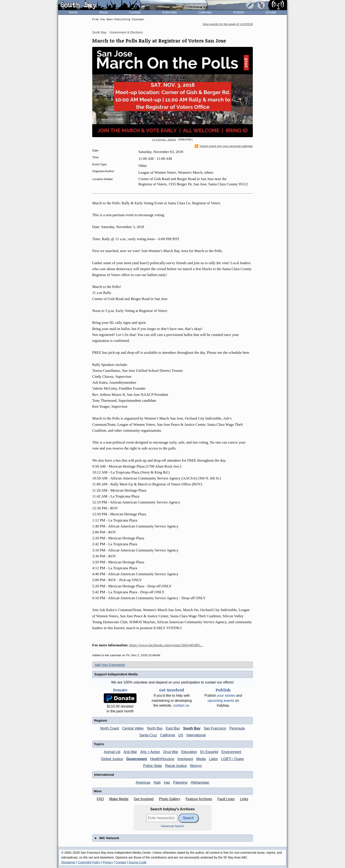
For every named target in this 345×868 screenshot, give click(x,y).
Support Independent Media (116, 674)
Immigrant (185, 759)
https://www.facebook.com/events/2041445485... (166, 645)
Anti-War (130, 752)
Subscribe (170, 12)
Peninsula (237, 728)
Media (201, 759)
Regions (101, 720)
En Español (209, 752)
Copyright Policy (89, 862)
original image (164, 140)
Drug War (171, 752)
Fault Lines (226, 799)
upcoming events (221, 701)
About (104, 12)
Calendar (205, 12)
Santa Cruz (148, 735)
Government (137, 759)
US (181, 735)
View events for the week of (228, 24)
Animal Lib (112, 752)
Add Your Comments (110, 665)
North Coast (109, 728)
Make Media (119, 799)
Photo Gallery (170, 799)
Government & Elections (126, 32)
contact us (181, 705)
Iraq (167, 782)
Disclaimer (68, 862)
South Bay (99, 32)
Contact (135, 12)
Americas (143, 782)
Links (244, 799)
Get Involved (144, 799)
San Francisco (215, 728)
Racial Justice (176, 766)
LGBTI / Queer (233, 759)
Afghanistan (200, 782)
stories (226, 696)
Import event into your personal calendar (224, 146)
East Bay (173, 728)
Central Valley (133, 728)
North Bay (155, 728)
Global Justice (112, 759)
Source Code (138, 862)
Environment (231, 752)
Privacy (108, 862)
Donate (271, 12)
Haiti (157, 782)
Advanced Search (173, 826)
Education (189, 752)
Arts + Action (150, 752)
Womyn (196, 766)
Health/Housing (162, 759)
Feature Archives (199, 799)
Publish (239, 12)
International (196, 735)
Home (73, 12)
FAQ (100, 799)
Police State (153, 766)
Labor (214, 759)
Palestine (180, 782)
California (168, 735)
